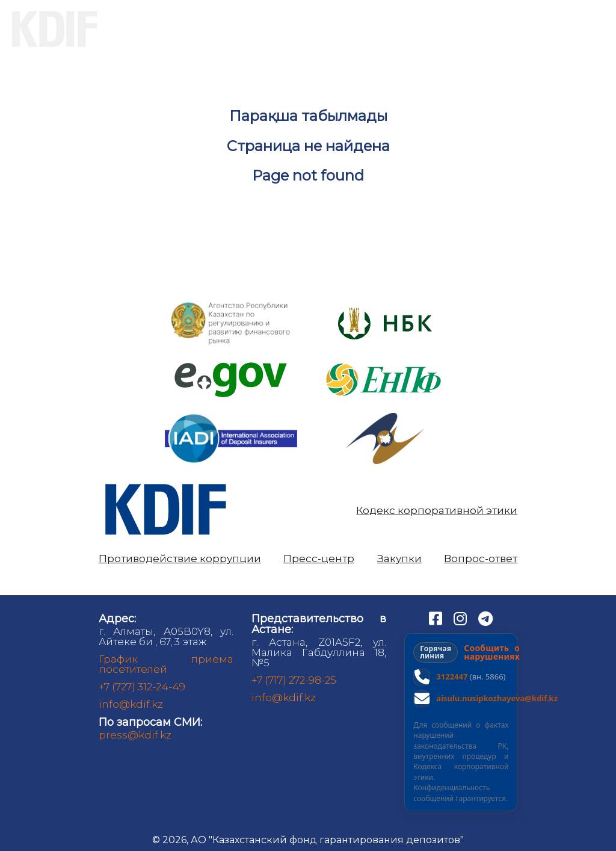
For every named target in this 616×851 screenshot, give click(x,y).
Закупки (399, 559)
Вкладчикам (259, 29)
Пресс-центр (319, 559)
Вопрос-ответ (481, 559)
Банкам (371, 29)
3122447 (452, 676)
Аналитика (478, 29)
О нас (152, 29)
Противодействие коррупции (180, 559)
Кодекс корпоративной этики (437, 511)
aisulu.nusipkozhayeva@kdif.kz (497, 698)
